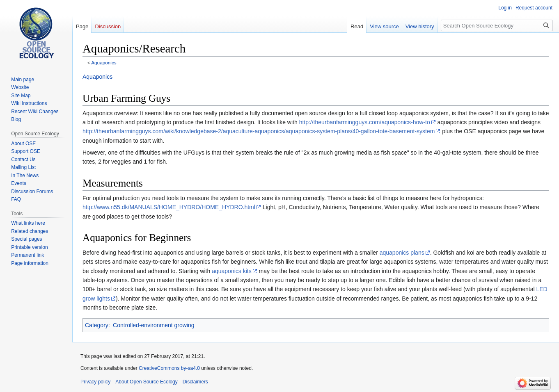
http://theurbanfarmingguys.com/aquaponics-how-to (365, 122)
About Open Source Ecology (146, 382)
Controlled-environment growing (153, 325)
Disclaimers (195, 382)
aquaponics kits (232, 271)
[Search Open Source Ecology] (497, 25)
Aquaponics (104, 63)
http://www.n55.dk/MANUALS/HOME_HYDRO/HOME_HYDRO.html (169, 207)
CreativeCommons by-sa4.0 (169, 368)
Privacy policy (95, 382)
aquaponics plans (402, 253)
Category (97, 325)
